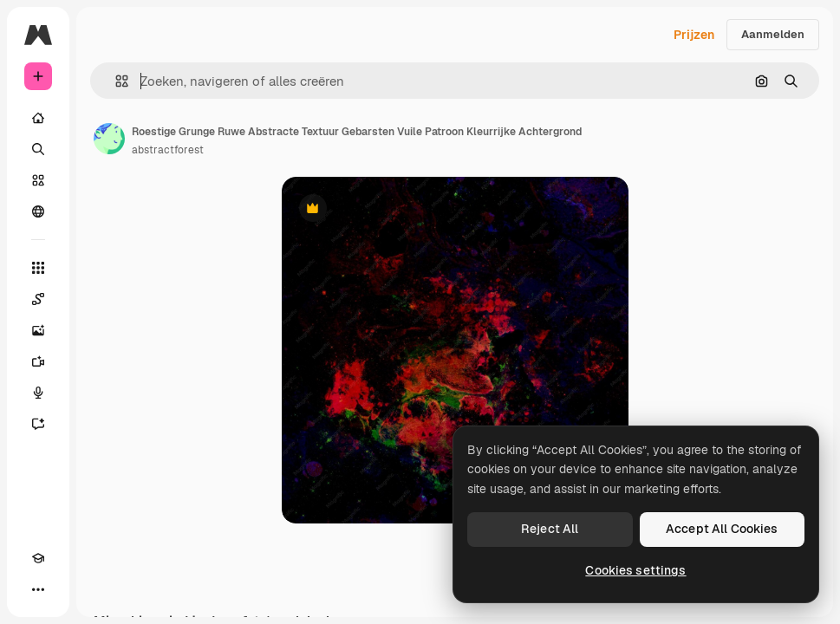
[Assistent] (38, 424)
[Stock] (38, 180)
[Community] (38, 211)
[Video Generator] (38, 361)
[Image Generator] (38, 330)
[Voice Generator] (38, 393)
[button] (115, 81)
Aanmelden (773, 34)
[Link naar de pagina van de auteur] (109, 139)
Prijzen (694, 35)
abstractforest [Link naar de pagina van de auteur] (168, 150)
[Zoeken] (38, 149)
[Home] (38, 118)
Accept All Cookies (722, 529)
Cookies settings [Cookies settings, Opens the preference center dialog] (635, 570)
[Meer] (38, 589)
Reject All (550, 529)
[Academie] (38, 558)
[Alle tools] (38, 268)
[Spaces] (38, 299)
